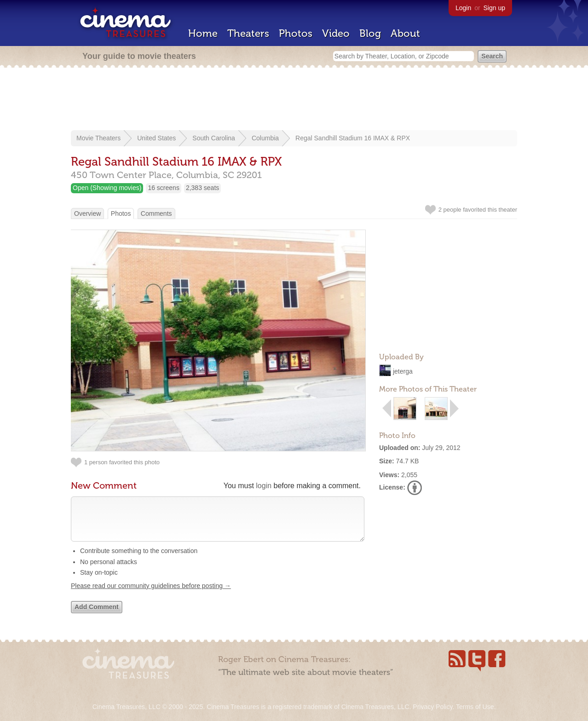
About (405, 33)
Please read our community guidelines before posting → (151, 595)
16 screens (163, 188)
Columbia (265, 138)
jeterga (403, 371)
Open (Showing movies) (107, 188)
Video (336, 33)
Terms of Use (475, 707)
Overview (87, 213)
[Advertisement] (294, 100)
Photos (296, 33)
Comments (156, 213)
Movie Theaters (98, 138)
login (264, 486)
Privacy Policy (432, 707)
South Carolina (214, 138)
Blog (370, 33)
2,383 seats (202, 188)
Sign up (494, 8)
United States (156, 138)
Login (463, 8)
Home (203, 33)
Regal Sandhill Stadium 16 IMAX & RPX (353, 138)
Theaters (248, 33)
